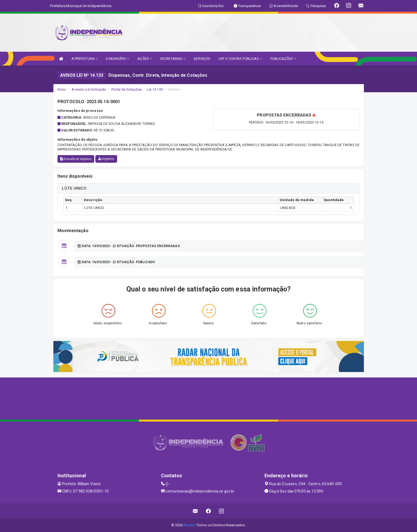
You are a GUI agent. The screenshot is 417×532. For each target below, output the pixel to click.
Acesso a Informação (89, 89)
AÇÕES (145, 59)
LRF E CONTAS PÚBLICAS (240, 59)
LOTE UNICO (74, 188)
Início (62, 89)
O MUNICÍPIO (117, 59)
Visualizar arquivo (76, 159)
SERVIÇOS (202, 59)
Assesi (189, 525)
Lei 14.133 (155, 89)
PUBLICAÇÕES (283, 59)
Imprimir (106, 159)
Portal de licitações (127, 89)
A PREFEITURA (84, 59)
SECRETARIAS (173, 59)
